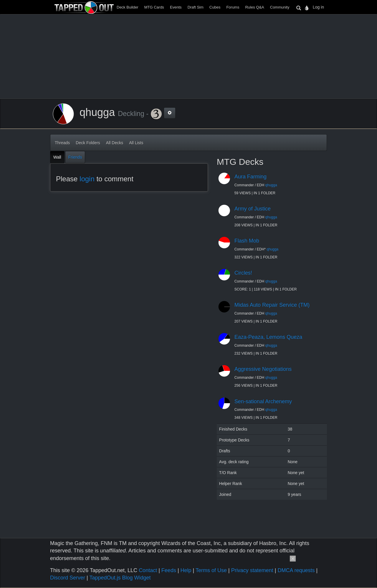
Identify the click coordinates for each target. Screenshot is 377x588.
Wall (57, 157)
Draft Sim (196, 7)
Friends (75, 157)
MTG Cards (154, 7)
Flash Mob (247, 241)
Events (176, 7)
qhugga (271, 185)
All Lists (136, 143)
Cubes (215, 7)
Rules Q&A (254, 7)
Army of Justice (253, 209)
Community (280, 7)
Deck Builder (128, 7)
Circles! (243, 273)
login (87, 179)
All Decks (115, 143)
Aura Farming (250, 177)
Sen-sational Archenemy (263, 401)
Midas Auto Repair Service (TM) (272, 305)
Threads (62, 143)
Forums (233, 7)
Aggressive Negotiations (263, 369)
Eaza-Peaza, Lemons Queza (268, 337)
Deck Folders (88, 143)
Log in (318, 7)
